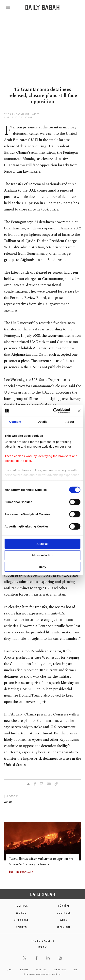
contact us (60, 970)
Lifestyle (21, 920)
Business (64, 913)
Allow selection (42, 555)
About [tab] (70, 421)
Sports (21, 927)
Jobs (10, 970)
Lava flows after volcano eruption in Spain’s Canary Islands (41, 861)
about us (41, 970)
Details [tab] (42, 421)
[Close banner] (79, 411)
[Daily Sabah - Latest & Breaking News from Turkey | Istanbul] (42, 8)
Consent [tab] (15, 421)
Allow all (43, 544)
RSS (75, 970)
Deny (43, 567)
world (8, 802)
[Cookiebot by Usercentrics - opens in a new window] (53, 411)
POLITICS (21, 906)
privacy (24, 970)
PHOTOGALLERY (24, 872)
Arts (64, 920)
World (21, 913)
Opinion (64, 927)
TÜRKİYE (64, 906)
